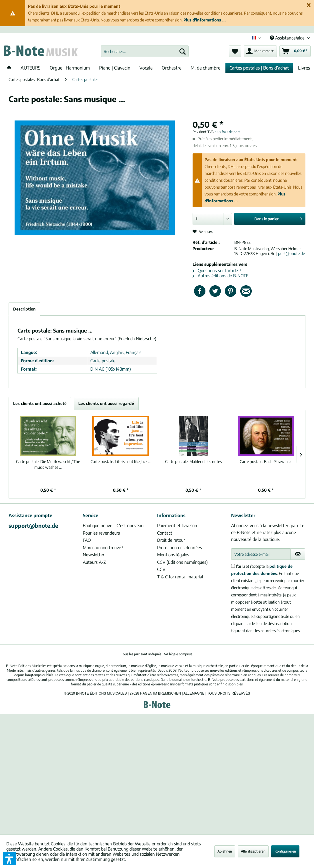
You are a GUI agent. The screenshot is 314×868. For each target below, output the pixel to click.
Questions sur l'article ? (217, 270)
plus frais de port (227, 132)
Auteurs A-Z (94, 562)
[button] (9, 859)
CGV (161, 569)
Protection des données (180, 547)
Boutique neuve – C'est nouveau (113, 525)
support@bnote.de (33, 525)
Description (24, 309)
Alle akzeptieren (253, 851)
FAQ (87, 540)
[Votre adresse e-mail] (261, 554)
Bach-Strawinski (266, 461)
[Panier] (295, 51)
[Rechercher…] (145, 51)
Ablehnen (225, 851)
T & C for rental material (180, 577)
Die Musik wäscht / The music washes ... (48, 464)
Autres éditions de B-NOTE (221, 276)
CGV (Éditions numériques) (182, 562)
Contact (165, 533)
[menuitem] (145, 51)
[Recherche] (183, 51)
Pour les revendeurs (101, 533)
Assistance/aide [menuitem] (288, 38)
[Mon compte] (260, 51)
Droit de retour (171, 540)
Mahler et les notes (193, 461)
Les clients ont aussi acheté (40, 403)
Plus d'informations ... (205, 20)
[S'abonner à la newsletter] (298, 554)
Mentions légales (173, 555)
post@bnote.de (291, 253)
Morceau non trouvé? (103, 547)
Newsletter (94, 555)
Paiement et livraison (177, 525)
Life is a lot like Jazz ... (121, 461)
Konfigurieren (285, 851)
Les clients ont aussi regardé (106, 403)
